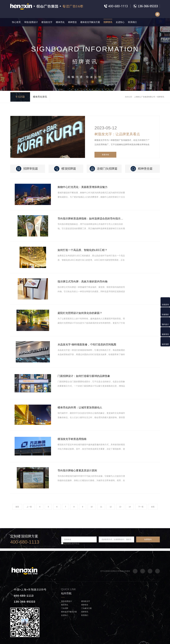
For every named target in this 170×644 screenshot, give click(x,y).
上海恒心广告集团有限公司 (145, 97)
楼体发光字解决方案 (90, 22)
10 (92, 507)
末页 (153, 507)
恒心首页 (16, 22)
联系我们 (132, 22)
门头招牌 (65, 608)
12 (111, 507)
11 (101, 507)
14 (130, 507)
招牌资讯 (108, 22)
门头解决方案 (86, 608)
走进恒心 (120, 22)
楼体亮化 (60, 22)
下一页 (141, 507)
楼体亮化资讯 (40, 97)
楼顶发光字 (47, 22)
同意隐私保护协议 (70, 544)
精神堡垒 (72, 22)
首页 (17, 507)
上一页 (29, 507)
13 (120, 507)
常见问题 (20, 97)
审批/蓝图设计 (31, 22)
